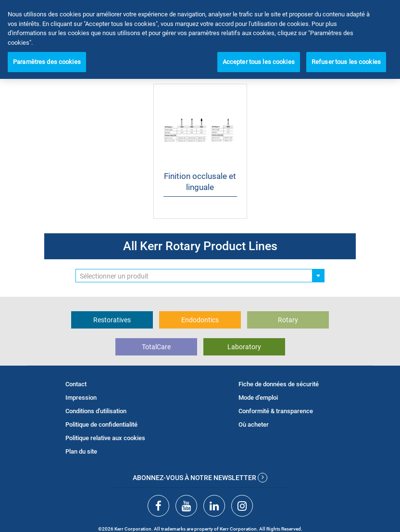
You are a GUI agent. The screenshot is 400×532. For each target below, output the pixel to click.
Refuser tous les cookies (346, 62)
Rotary (288, 320)
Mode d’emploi (258, 398)
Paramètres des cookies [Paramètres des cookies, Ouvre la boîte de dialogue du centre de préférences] (47, 62)
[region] (200, 39)
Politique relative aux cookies (105, 438)
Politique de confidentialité (101, 424)
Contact (76, 384)
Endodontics (200, 320)
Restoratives (112, 320)
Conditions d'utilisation (96, 411)
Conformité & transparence (276, 411)
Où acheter (254, 424)
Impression (81, 398)
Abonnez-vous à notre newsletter (200, 478)
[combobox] (200, 276)
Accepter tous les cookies (259, 62)
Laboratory (244, 347)
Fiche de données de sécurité (279, 384)
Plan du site (81, 451)
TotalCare (156, 347)
